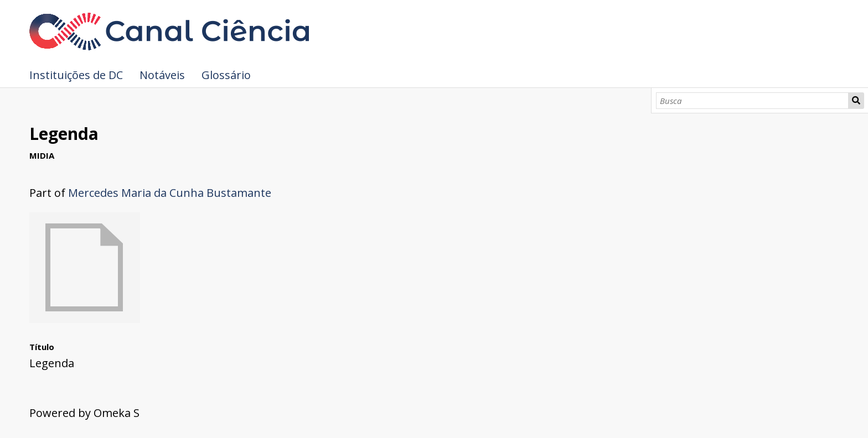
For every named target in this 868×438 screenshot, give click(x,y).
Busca (856, 101)
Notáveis (162, 75)
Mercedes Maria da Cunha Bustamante (170, 193)
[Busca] (752, 101)
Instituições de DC (76, 75)
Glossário (226, 75)
